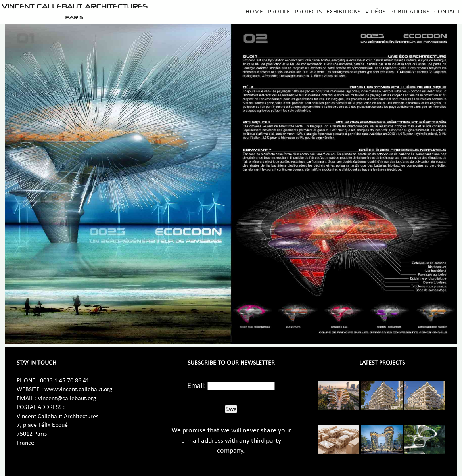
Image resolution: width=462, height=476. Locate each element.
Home (254, 12)
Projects (308, 12)
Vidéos (375, 12)
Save (231, 409)
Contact (447, 12)
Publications (410, 12)
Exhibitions (343, 12)
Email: (196, 385)
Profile (279, 12)
